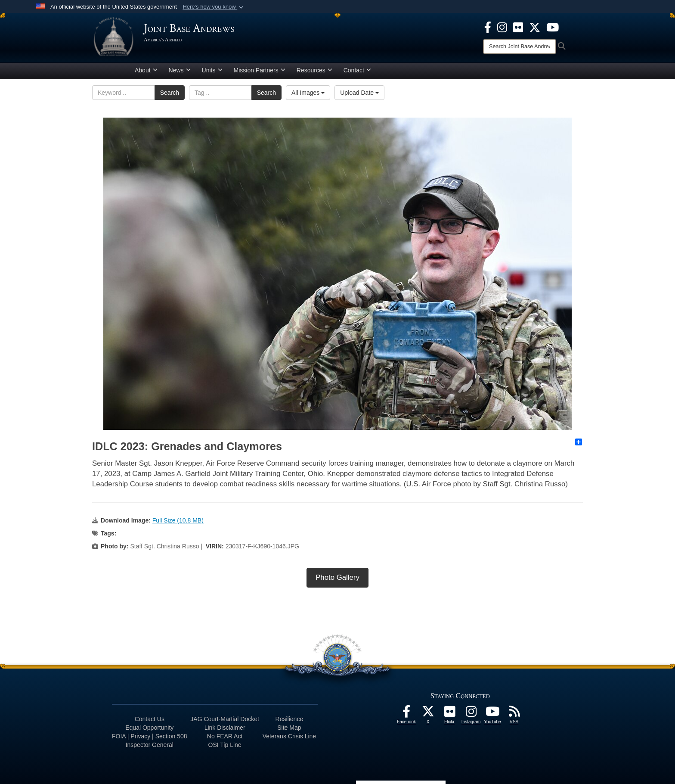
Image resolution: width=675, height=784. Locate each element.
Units (212, 70)
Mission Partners (260, 70)
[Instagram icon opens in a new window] (502, 27)
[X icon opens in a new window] (535, 27)
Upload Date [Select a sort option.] (359, 93)
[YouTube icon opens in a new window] (553, 27)
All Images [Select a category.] (308, 93)
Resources (314, 70)
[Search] (520, 47)
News (180, 70)
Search (170, 93)
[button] (214, 7)
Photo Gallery (337, 577)
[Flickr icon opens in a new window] (518, 27)
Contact (357, 70)
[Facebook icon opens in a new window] (488, 27)
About (146, 70)
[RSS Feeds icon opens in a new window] (514, 714)
